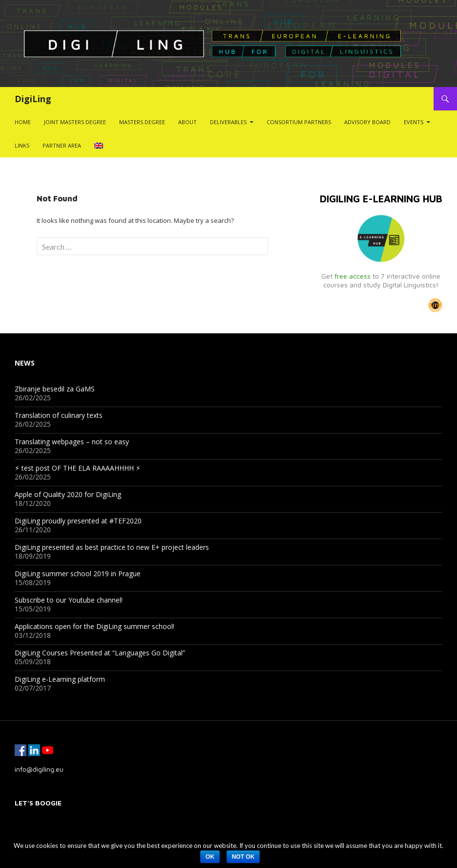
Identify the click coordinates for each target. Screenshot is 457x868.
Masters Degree (142, 122)
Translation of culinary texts (59, 415)
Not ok (243, 857)
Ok (210, 857)
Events (414, 122)
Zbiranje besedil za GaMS (55, 389)
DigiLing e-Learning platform (60, 679)
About (187, 122)
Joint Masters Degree (75, 122)
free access (353, 276)
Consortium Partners (299, 122)
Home (23, 122)
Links (22, 145)
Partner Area (62, 145)
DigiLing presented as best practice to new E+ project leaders (112, 547)
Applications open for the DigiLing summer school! (94, 626)
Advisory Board (367, 122)
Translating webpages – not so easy (72, 442)
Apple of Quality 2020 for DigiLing (68, 494)
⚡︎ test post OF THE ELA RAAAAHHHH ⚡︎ (78, 468)
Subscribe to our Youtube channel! (69, 600)
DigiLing (33, 99)
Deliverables (228, 122)
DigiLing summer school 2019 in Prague (78, 574)
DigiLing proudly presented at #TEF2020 (78, 521)
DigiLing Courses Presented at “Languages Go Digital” (100, 653)
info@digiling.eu (39, 769)
